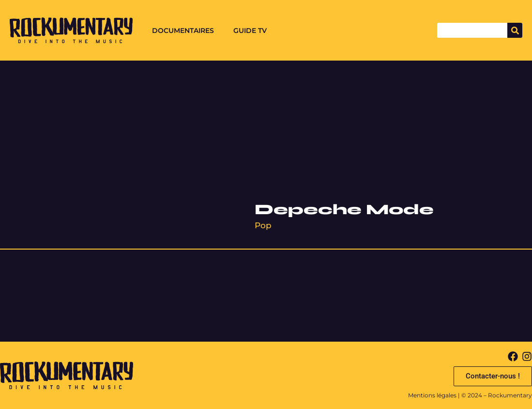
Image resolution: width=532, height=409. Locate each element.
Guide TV (250, 31)
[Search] (515, 30)
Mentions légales (432, 395)
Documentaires (183, 31)
